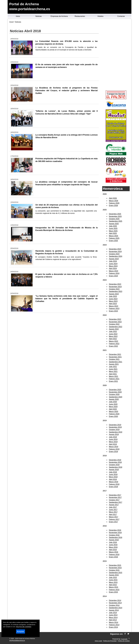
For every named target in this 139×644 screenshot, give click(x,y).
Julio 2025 (113, 226)
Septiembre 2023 (116, 291)
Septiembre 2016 (116, 537)
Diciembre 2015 (115, 565)
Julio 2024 (113, 261)
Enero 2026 (113, 206)
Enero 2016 (113, 557)
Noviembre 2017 (115, 497)
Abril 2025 (113, 233)
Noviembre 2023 (115, 287)
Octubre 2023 (114, 289)
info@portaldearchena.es (17, 640)
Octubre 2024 (114, 254)
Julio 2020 (113, 402)
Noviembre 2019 (115, 427)
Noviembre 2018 (115, 462)
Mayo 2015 (113, 582)
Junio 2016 (113, 545)
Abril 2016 (113, 550)
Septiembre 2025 (116, 221)
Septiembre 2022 (116, 327)
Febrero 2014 (114, 625)
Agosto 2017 (114, 505)
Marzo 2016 (114, 552)
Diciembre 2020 (115, 390)
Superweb (124, 639)
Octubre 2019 (114, 430)
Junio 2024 (113, 264)
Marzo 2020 (114, 412)
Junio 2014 (113, 615)
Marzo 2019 (114, 447)
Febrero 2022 (114, 344)
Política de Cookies (124, 641)
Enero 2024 (113, 276)
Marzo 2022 (114, 341)
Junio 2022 (113, 334)
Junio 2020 (113, 404)
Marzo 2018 (114, 482)
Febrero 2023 (114, 309)
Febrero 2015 (114, 590)
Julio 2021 (113, 367)
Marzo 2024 (114, 271)
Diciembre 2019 (115, 425)
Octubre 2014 (114, 605)
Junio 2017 (113, 510)
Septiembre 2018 (116, 467)
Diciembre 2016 (115, 530)
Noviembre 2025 (115, 216)
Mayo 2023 (113, 301)
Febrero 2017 (114, 519)
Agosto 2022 (114, 329)
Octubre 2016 (114, 535)
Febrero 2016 (114, 555)
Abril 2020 (113, 409)
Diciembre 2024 (115, 249)
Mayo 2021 (113, 371)
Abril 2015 (113, 585)
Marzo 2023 (114, 306)
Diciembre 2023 (115, 284)
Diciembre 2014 (115, 600)
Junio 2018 (113, 474)
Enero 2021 (113, 381)
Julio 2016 (113, 542)
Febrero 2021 (114, 379)
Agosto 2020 (114, 399)
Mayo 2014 (113, 618)
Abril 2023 (113, 304)
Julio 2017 (113, 507)
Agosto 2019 (114, 434)
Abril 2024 (113, 268)
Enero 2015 (113, 592)
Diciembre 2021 (115, 354)
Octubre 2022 (114, 324)
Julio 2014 (113, 613)
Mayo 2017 (113, 512)
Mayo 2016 (113, 547)
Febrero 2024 (114, 273)
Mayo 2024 (113, 266)
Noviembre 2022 (115, 322)
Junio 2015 (113, 580)
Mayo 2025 (113, 231)
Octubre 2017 (114, 500)
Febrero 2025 (114, 238)
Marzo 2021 (114, 376)
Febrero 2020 (114, 414)
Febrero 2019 (114, 449)
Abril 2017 (113, 515)
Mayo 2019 (113, 442)
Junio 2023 (113, 299)
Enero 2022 (113, 346)
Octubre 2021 (114, 359)
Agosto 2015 (114, 575)
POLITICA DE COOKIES (24, 627)
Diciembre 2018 (115, 460)
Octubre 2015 (114, 570)
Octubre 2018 (114, 465)
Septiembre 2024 (116, 256)
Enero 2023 (113, 311)
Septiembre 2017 (116, 502)
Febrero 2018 (114, 484)
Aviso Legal (98, 641)
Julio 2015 (113, 577)
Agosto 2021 (114, 364)
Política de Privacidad (110, 641)
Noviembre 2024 (115, 252)
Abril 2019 (113, 444)
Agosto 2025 (114, 224)
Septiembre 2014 (116, 608)
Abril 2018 (113, 479)
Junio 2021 (113, 369)
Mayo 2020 (113, 407)
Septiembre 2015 (116, 573)
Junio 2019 (113, 439)
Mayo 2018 (113, 477)
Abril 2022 (113, 339)
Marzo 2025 (114, 236)
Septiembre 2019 (116, 432)
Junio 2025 (113, 228)
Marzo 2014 (114, 622)
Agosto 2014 (114, 610)
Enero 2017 (113, 522)
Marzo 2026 (114, 201)
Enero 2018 (113, 487)
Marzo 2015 (114, 587)
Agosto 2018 (114, 470)
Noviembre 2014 (115, 603)
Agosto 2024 (114, 259)
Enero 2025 (113, 241)
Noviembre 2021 (115, 357)
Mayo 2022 (113, 336)
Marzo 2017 (114, 517)
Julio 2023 (113, 296)
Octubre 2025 (114, 219)
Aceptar (21, 631)
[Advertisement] (116, 55)
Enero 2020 (113, 416)
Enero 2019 (113, 452)
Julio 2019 (113, 437)
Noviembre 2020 (115, 392)
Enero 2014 (113, 627)
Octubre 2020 (114, 394)
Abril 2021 (113, 374)
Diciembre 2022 (115, 319)
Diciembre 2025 (115, 214)
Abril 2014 (113, 620)
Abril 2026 (113, 198)
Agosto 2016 (114, 540)
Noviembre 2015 (115, 568)
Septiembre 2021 (116, 362)
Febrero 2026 (114, 203)
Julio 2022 (113, 331)
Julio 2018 (113, 472)
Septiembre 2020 (116, 397)
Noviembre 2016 (115, 533)
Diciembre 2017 (115, 495)
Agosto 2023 (114, 294)
